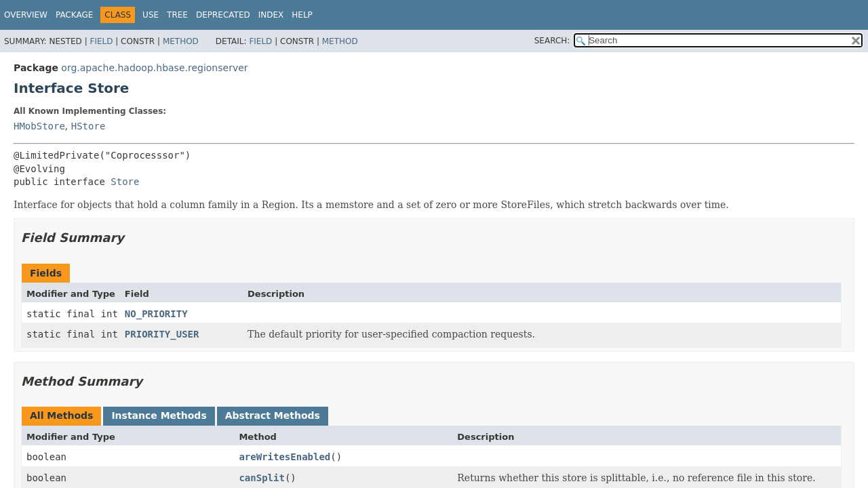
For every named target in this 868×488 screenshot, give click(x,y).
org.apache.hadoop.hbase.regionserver (154, 68)
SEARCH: (552, 41)
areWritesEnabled (284, 457)
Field (101, 41)
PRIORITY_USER (162, 334)
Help (302, 15)
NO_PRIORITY (156, 314)
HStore (88, 126)
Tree (177, 15)
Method (181, 41)
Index (271, 15)
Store (125, 182)
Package (74, 15)
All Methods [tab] (61, 415)
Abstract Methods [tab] (273, 415)
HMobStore (39, 126)
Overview (26, 15)
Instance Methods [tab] (159, 415)
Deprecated (223, 15)
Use (151, 15)
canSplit (261, 478)
